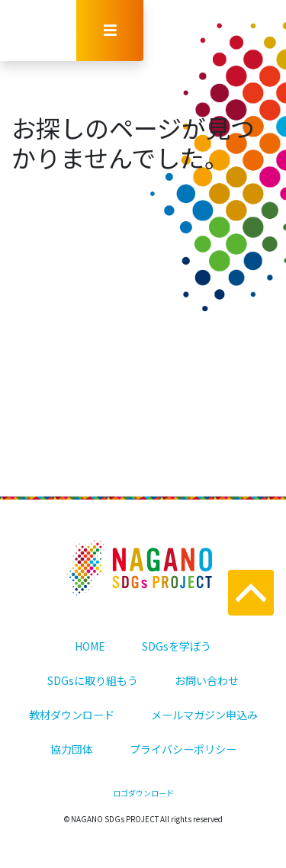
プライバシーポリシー (183, 749)
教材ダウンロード (72, 715)
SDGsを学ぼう (177, 646)
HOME (90, 646)
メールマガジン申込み (204, 715)
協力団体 (72, 749)
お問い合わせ (207, 680)
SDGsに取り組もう (93, 680)
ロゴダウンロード (143, 793)
